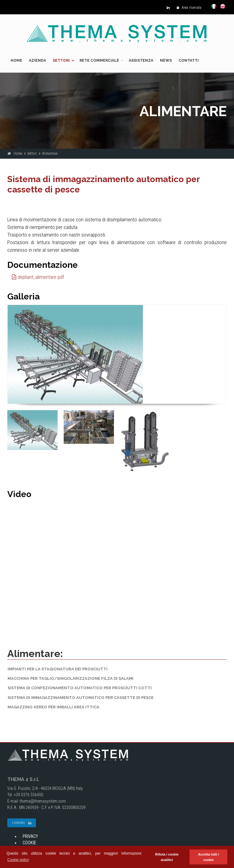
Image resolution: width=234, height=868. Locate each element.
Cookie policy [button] (18, 860)
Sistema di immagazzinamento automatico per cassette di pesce (81, 698)
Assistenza (141, 61)
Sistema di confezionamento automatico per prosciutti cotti (80, 688)
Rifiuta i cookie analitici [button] (167, 857)
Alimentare (50, 154)
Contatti (189, 61)
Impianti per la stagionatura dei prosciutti (58, 669)
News (166, 61)
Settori (61, 61)
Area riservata (188, 8)
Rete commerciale (99, 61)
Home (16, 61)
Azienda (37, 61)
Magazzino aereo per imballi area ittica (53, 707)
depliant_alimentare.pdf (38, 277)
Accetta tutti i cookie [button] (208, 857)
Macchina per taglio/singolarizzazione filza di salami (71, 678)
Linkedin (22, 823)
